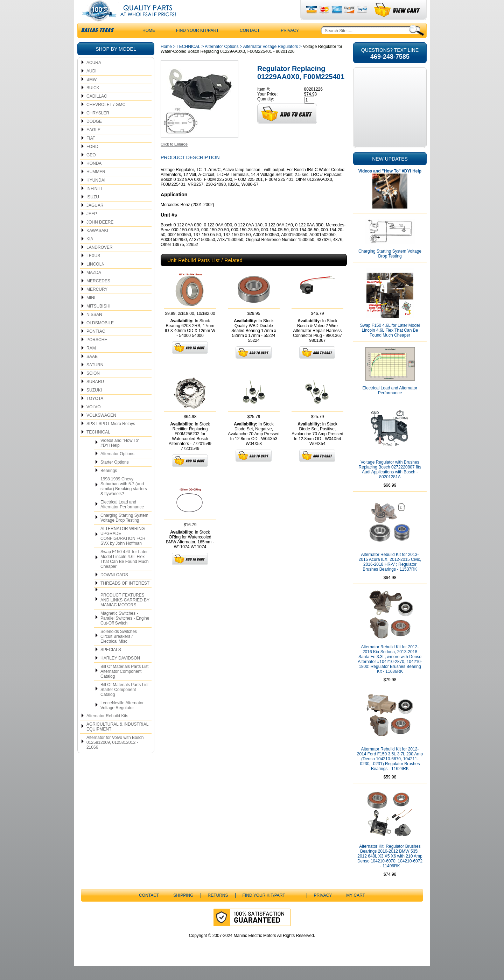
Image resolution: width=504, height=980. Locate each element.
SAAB (92, 371)
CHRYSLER (98, 127)
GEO (91, 169)
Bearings (109, 485)
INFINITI (94, 203)
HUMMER (96, 186)
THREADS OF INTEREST (125, 597)
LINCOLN (96, 278)
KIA (90, 253)
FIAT (91, 152)
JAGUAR (95, 219)
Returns (218, 909)
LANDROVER (100, 261)
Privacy (290, 44)
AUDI (92, 85)
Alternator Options (117, 468)
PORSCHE (97, 354)
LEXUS (93, 270)
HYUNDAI (96, 194)
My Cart (356, 909)
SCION (93, 387)
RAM (91, 362)
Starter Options (115, 476)
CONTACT (250, 44)
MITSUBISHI (99, 320)
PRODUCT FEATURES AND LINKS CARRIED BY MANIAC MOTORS (125, 614)
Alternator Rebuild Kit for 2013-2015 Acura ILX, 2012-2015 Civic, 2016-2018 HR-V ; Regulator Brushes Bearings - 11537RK (390, 576)
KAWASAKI (97, 245)
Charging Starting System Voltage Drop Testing (124, 532)
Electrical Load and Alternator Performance (122, 519)
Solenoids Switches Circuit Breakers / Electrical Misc (119, 650)
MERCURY (97, 303)
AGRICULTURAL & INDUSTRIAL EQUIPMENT (117, 741)
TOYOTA (95, 413)
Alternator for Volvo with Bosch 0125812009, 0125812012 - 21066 (115, 756)
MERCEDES (98, 295)
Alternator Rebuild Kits (107, 730)
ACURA (94, 77)
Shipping (183, 909)
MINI (91, 312)
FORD (92, 161)
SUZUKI (94, 404)
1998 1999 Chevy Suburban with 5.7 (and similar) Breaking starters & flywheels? (124, 500)
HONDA (94, 177)
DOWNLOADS (114, 589)
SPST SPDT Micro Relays (111, 438)
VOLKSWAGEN (101, 429)
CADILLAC (97, 110)
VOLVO (93, 421)
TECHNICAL (98, 446)
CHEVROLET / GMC (106, 119)
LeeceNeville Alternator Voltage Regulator (122, 719)
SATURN (95, 379)
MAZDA (94, 287)
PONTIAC (96, 345)
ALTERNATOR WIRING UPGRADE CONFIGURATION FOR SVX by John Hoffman (123, 550)
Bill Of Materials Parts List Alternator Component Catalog (124, 685)
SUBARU (95, 396)
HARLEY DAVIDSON (120, 672)
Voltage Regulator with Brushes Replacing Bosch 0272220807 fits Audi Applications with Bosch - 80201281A (390, 484)
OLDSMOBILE (100, 337)
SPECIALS (111, 664)
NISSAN (94, 329)
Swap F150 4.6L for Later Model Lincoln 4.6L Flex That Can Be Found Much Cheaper (124, 573)
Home (166, 61)
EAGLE (93, 144)
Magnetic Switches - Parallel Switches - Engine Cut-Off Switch (125, 632)
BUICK (93, 102)
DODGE (94, 135)
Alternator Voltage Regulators (271, 61)
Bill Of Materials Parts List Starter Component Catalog (124, 704)
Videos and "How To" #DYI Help (120, 457)
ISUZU (93, 211)
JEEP (92, 228)
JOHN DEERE (100, 236)
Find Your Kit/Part (197, 44)
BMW (92, 93)
